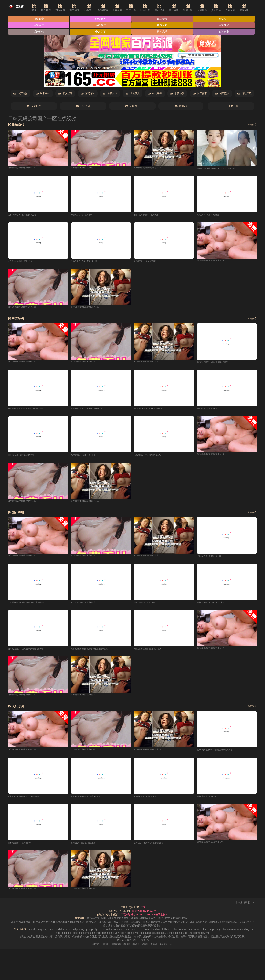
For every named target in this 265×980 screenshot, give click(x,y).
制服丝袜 (67, 8)
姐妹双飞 (225, 19)
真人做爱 (163, 19)
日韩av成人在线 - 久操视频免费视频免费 (93, 410)
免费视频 (225, 25)
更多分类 (231, 106)
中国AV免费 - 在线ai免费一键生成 (89, 262)
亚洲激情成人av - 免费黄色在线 (88, 604)
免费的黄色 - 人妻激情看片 (211, 410)
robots (184, 947)
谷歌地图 (125, 947)
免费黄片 (101, 25)
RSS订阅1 (84, 947)
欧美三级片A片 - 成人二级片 (149, 604)
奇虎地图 (161, 947)
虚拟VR (250, 8)
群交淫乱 (81, 8)
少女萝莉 (222, 8)
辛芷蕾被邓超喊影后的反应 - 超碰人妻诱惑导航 (34, 604)
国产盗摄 (180, 8)
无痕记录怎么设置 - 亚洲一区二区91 (153, 651)
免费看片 (39, 25)
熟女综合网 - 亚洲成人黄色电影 (88, 846)
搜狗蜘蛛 (149, 947)
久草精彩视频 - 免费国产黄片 (149, 799)
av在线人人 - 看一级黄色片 (85, 215)
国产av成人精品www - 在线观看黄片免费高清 (221, 752)
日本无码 (163, 32)
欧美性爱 (152, 8)
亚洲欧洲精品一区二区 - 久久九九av (216, 604)
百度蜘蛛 (96, 947)
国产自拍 (52, 8)
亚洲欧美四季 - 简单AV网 (210, 799)
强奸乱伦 (39, 32)
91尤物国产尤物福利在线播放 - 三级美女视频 (32, 410)
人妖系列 (237, 8)
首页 (41, 8)
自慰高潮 (39, 19)
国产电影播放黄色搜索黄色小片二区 (28, 168)
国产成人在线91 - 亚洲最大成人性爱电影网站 (32, 651)
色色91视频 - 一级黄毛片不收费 (88, 456)
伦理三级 (194, 8)
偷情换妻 (225, 32)
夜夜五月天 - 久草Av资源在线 (213, 215)
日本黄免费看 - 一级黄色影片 (24, 846)
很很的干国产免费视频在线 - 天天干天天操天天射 (223, 169)
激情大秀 (101, 19)
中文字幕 (137, 8)
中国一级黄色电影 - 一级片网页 (151, 215)
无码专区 (95, 8)
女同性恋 (208, 8)
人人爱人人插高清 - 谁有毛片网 (25, 262)
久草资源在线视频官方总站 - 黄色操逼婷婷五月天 (98, 651)
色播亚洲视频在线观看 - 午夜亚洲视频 (91, 799)
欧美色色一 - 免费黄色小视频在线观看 (154, 846)
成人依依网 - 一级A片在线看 (149, 262)
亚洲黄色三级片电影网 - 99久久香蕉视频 (30, 799)
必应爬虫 (173, 947)
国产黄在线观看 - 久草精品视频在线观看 (218, 363)
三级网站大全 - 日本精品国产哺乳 (26, 456)
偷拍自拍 (109, 8)
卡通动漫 (123, 8)
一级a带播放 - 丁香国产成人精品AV (153, 456)
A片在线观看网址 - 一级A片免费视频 (154, 410)
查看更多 (251, 125)
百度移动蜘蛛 (111, 947)
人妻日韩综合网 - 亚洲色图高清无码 (27, 215)
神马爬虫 (137, 947)
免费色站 (163, 25)
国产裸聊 (166, 8)
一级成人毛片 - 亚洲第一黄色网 (214, 558)
